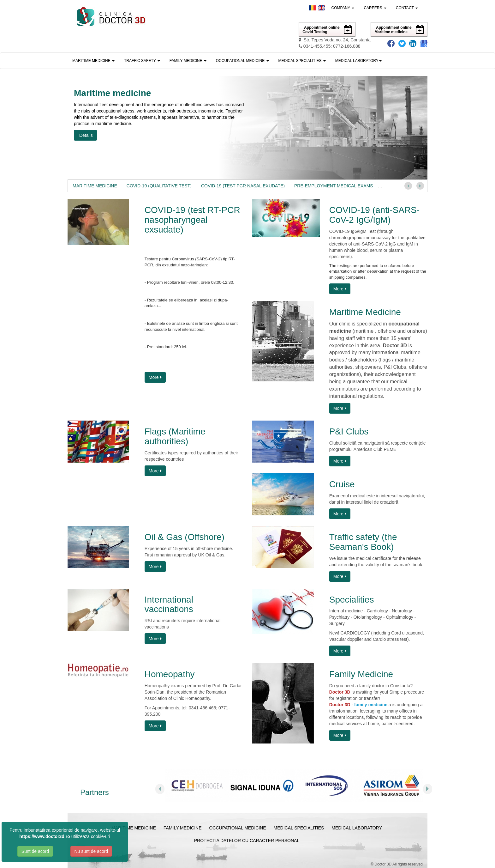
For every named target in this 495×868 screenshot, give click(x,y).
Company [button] (343, 8)
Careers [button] (375, 8)
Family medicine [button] (188, 61)
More (155, 377)
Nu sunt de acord (91, 851)
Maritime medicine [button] (93, 61)
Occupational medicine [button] (242, 61)
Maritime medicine (134, 828)
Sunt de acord (35, 851)
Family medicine (183, 828)
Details (85, 135)
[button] (358, 61)
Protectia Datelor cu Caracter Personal (247, 841)
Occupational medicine (237, 828)
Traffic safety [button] (142, 61)
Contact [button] (407, 8)
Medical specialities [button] (302, 61)
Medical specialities (299, 828)
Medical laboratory (357, 828)
